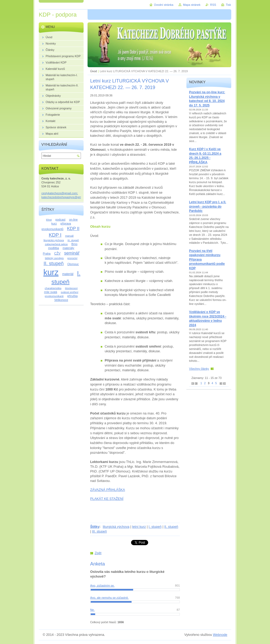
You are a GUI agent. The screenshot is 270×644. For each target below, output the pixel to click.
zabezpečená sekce (56, 244)
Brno (74, 244)
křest (49, 220)
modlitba (53, 248)
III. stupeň (99, 531)
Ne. (92, 610)
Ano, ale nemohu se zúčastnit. (109, 598)
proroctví (73, 258)
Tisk (228, 5)
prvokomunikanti (54, 296)
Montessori (71, 288)
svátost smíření (70, 292)
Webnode (220, 635)
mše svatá (51, 292)
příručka (72, 296)
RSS (213, 5)
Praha (47, 253)
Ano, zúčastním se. (102, 586)
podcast (60, 219)
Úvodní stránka (164, 5)
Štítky (95, 527)
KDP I (55, 235)
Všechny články (199, 369)
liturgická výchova (116, 527)
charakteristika (53, 288)
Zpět (98, 553)
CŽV (57, 253)
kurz (51, 272)
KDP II (73, 228)
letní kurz (139, 527)
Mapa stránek (192, 5)
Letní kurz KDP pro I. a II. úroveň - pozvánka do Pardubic (208, 206)
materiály (68, 248)
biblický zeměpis (54, 258)
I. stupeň (155, 527)
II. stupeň (171, 527)
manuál (69, 236)
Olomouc (73, 264)
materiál (68, 274)
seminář (72, 253)
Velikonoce (61, 300)
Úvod (93, 71)
